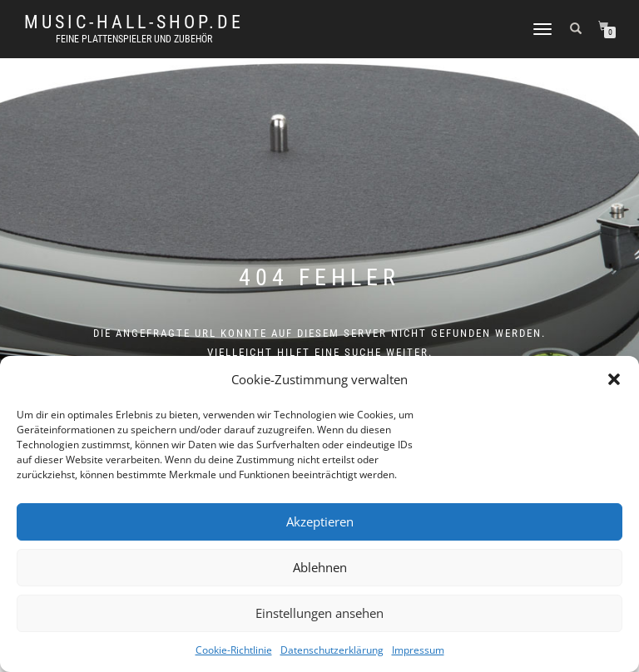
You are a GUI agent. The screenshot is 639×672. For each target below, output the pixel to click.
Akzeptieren (320, 521)
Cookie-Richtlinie (234, 650)
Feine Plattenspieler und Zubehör (134, 39)
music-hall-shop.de (134, 22)
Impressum (418, 650)
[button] (614, 379)
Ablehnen (320, 567)
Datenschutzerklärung (332, 650)
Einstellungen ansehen (319, 613)
